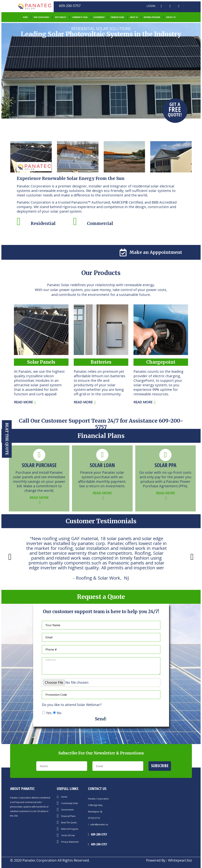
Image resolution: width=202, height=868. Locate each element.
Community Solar (80, 17)
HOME (25, 17)
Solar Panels (41, 362)
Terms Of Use (68, 835)
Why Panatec (61, 17)
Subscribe (160, 766)
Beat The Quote (69, 823)
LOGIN (151, 6)
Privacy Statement (70, 842)
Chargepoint (161, 362)
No (59, 713)
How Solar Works (41, 17)
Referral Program (152, 17)
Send (101, 719)
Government (99, 17)
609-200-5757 (99, 834)
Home (64, 797)
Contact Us (171, 17)
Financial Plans (117, 17)
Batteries (101, 362)
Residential (43, 223)
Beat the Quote (7, 439)
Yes (49, 713)
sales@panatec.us (99, 824)
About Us (134, 17)
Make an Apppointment (150, 252)
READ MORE (25, 402)
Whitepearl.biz (180, 860)
